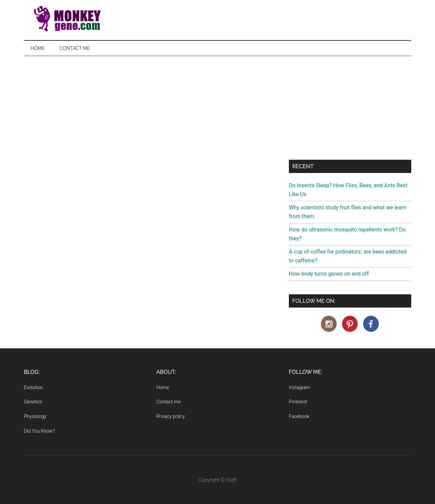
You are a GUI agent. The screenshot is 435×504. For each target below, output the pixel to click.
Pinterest (298, 402)
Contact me (168, 402)
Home (163, 387)
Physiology (35, 416)
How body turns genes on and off (329, 274)
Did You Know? (39, 431)
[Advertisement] (217, 107)
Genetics (33, 402)
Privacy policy (171, 416)
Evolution (33, 387)
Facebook (299, 416)
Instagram (300, 387)
